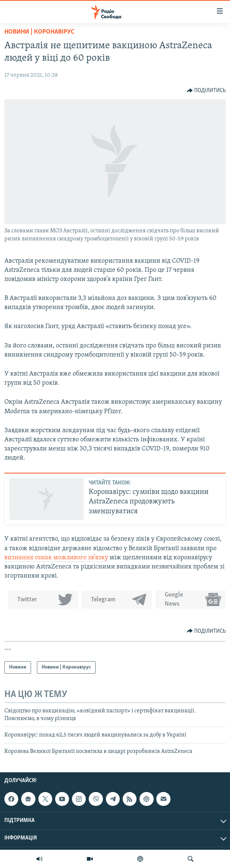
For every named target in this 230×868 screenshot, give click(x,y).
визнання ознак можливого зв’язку (56, 558)
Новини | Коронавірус (39, 32)
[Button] (206, 91)
